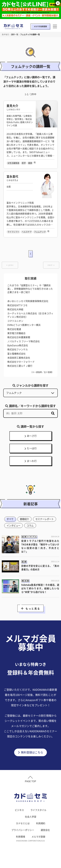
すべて (10, 521)
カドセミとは (23, 833)
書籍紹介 (26, 521)
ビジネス (19, 820)
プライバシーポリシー (23, 840)
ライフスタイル (38, 820)
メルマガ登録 (38, 847)
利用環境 (20, 847)
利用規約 (41, 833)
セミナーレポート (17, 528)
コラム (10, 534)
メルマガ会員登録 (40, 26)
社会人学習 (31, 827)
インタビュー (40, 528)
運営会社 (45, 840)
